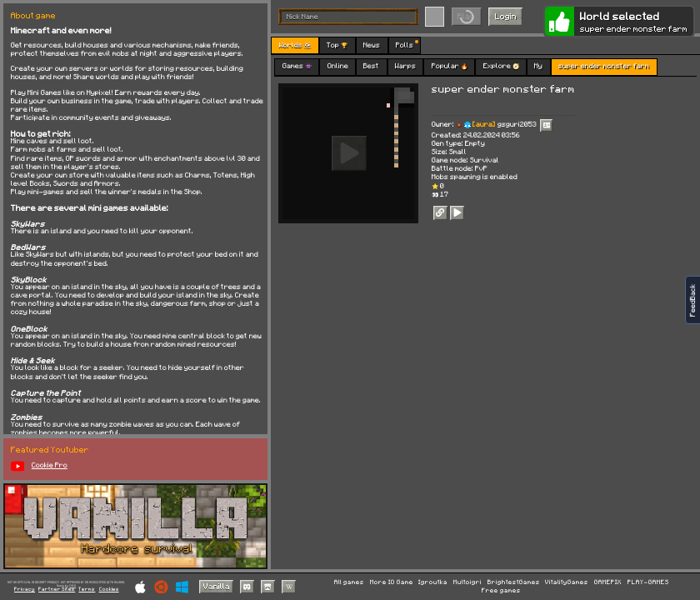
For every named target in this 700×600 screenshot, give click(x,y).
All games (349, 582)
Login (506, 16)
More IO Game (392, 582)
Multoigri (467, 582)
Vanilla (217, 586)
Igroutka (433, 582)
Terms (87, 590)
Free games (501, 591)
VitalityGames (567, 582)
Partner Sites (57, 590)
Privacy (25, 590)
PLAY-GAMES (648, 582)
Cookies (109, 590)
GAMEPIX (608, 582)
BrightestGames (514, 582)
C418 (72, 585)
